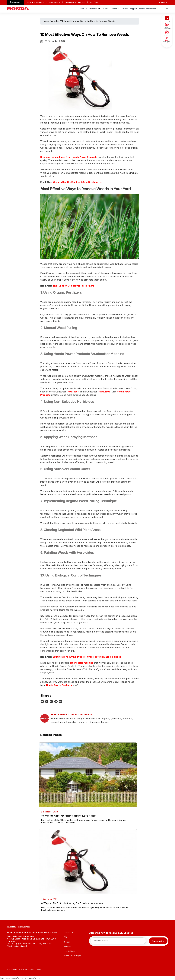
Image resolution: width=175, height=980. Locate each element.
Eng (97, 2)
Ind (92, 2)
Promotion (115, 9)
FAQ (66, 937)
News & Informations (148, 9)
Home (46, 21)
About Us (83, 9)
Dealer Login (17, 2)
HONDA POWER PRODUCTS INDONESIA (43, 2)
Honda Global (70, 951)
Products (93, 9)
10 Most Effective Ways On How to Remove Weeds (88, 21)
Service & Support (129, 9)
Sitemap (68, 947)
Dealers (105, 9)
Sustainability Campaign (75, 2)
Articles (55, 21)
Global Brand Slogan (72, 956)
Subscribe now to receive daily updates (111, 933)
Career (67, 942)
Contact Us (164, 2)
